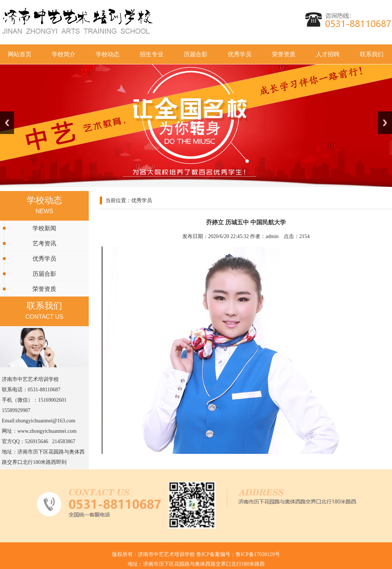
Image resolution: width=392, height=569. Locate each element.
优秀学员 (240, 54)
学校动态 (108, 54)
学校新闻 (44, 228)
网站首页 (20, 54)
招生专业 (152, 54)
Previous (7, 123)
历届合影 (196, 54)
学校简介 (64, 54)
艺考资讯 (44, 243)
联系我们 (372, 54)
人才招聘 (328, 54)
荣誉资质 (284, 54)
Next (385, 123)
